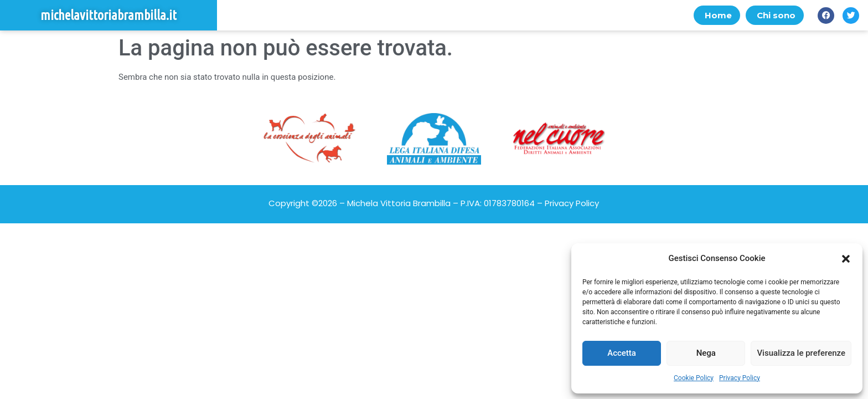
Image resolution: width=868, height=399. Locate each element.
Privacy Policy (740, 378)
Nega (706, 353)
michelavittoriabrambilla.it (108, 15)
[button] (846, 259)
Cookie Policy (694, 378)
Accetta (622, 353)
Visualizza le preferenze (801, 353)
